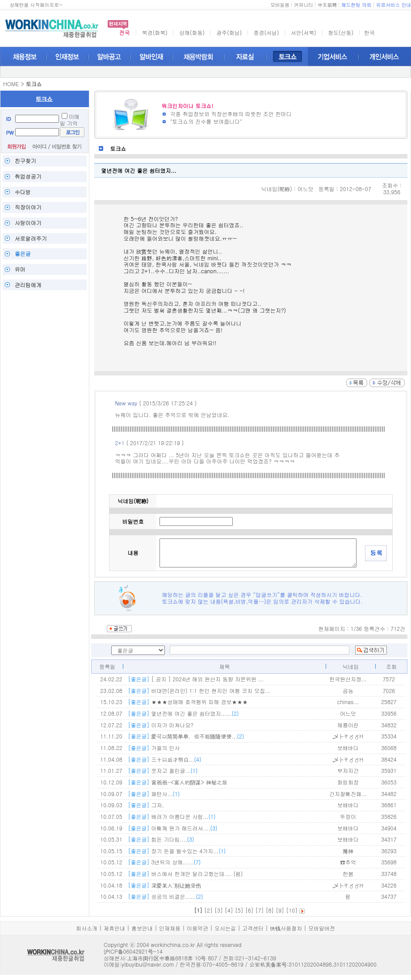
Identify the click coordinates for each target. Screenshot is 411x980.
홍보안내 (142, 928)
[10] (292, 910)
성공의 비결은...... (165, 896)
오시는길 (225, 928)
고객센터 (253, 928)
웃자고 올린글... (163, 770)
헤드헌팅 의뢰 (356, 5)
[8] (270, 910)
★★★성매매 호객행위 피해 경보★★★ (188, 702)
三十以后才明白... (164, 759)
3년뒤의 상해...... (164, 862)
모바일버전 (322, 928)
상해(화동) (192, 32)
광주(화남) (229, 32)
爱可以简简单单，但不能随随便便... (186, 736)
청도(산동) (341, 32)
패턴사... (154, 794)
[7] (260, 910)
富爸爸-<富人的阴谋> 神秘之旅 (178, 782)
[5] (239, 910)
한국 (369, 32)
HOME (11, 84)
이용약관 (197, 928)
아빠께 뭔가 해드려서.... (172, 828)
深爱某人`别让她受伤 (164, 885)
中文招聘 (327, 5)
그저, (146, 805)
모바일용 (280, 5)
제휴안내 (114, 928)
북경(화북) (155, 32)
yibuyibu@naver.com (148, 964)
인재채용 (170, 928)
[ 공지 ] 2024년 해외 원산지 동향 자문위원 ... (196, 679)
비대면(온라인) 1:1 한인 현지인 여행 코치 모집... (199, 690)
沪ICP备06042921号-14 (133, 951)
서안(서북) (304, 32)
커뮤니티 (304, 5)
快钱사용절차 (286, 928)
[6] (250, 910)
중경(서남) (266, 32)
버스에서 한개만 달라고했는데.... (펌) (185, 874)
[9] (280, 910)
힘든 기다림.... (161, 839)
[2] (208, 910)
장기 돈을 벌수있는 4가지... (177, 851)
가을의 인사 (154, 748)
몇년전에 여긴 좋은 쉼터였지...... (183, 713)
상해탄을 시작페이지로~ (36, 5)
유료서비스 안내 (394, 5)
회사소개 (87, 928)
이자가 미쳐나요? (161, 725)
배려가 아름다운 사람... (172, 816)
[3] (219, 910)
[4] (229, 910)
